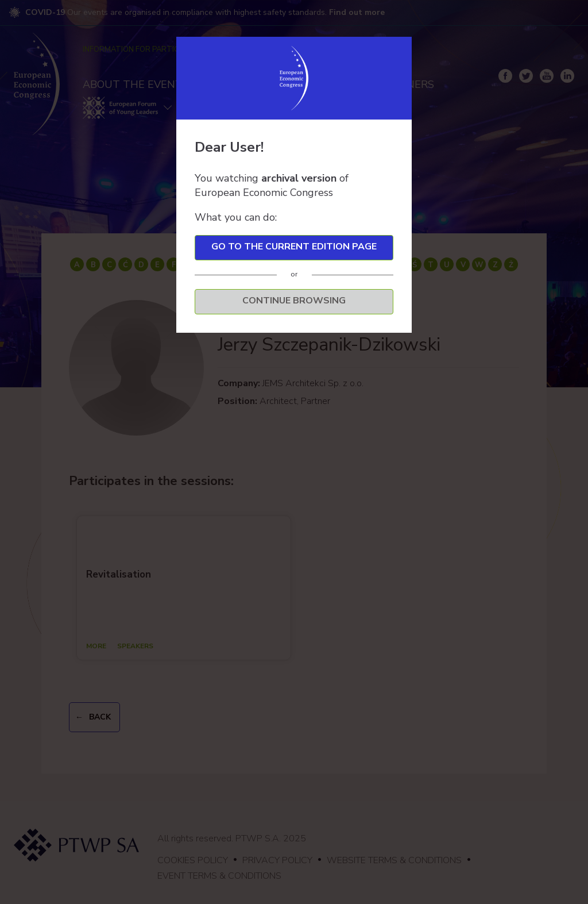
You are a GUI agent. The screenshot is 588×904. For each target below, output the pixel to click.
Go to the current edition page (294, 247)
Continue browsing (294, 301)
